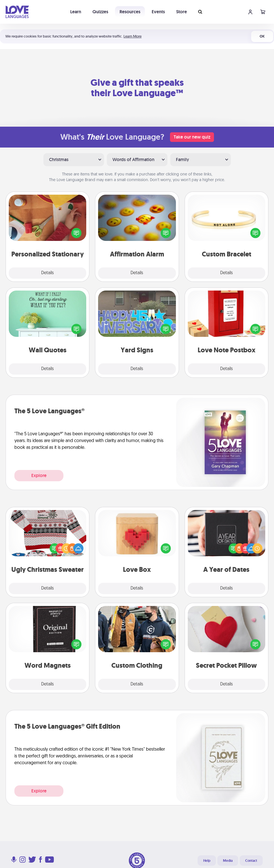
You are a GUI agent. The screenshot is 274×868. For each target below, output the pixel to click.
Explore (39, 475)
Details (47, 273)
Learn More (132, 36)
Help (207, 861)
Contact (251, 861)
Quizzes (100, 12)
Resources (130, 12)
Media (228, 861)
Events (158, 12)
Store (182, 12)
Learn (76, 12)
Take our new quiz (192, 137)
